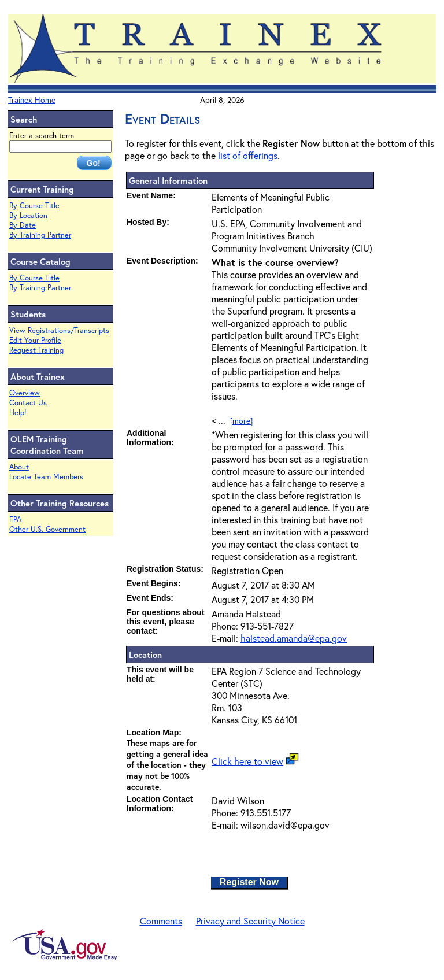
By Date (23, 225)
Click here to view (247, 761)
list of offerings (248, 155)
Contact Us (28, 403)
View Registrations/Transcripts (59, 330)
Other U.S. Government (47, 529)
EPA (15, 519)
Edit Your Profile (35, 340)
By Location (28, 215)
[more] (241, 421)
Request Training (36, 350)
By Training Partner (40, 235)
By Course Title (34, 206)
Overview (25, 393)
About (19, 467)
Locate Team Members (46, 477)
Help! (18, 413)
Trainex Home (32, 100)
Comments (161, 921)
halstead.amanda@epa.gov (294, 638)
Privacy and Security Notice (250, 921)
